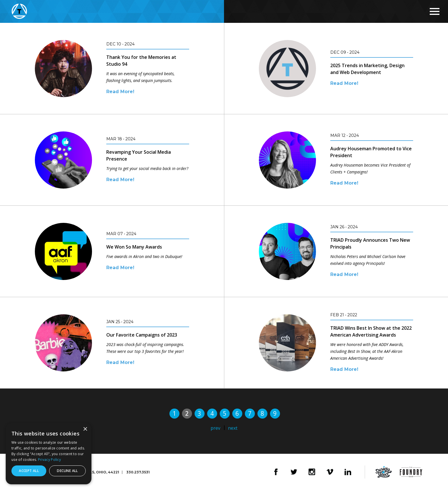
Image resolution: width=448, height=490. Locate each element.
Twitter (294, 472)
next (233, 428)
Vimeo (330, 472)
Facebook (276, 472)
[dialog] (49, 454)
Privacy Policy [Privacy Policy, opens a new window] (49, 460)
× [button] (85, 429)
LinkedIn (348, 472)
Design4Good (384, 472)
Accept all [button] (29, 471)
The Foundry (411, 472)
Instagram (312, 472)
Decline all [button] (67, 471)
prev (215, 428)
